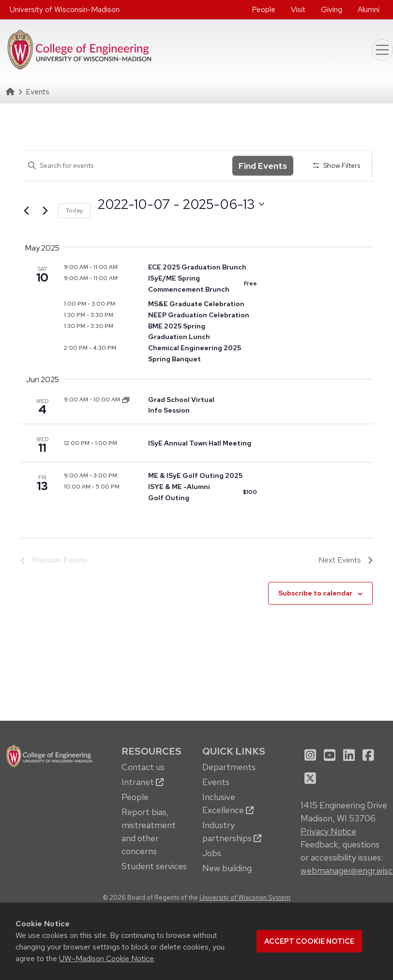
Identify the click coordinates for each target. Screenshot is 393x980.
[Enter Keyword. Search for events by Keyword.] (126, 166)
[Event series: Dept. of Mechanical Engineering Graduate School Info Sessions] (126, 400)
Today (74, 210)
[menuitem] (264, 10)
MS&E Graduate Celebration (196, 304)
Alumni (369, 9)
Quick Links (234, 751)
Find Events (263, 166)
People (264, 9)
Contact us (143, 767)
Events (216, 782)
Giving (332, 9)
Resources (151, 751)
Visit (298, 9)
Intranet (143, 782)
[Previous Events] (26, 211)
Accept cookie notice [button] (309, 941)
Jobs (212, 853)
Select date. (98, 222)
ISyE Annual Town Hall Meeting (200, 443)
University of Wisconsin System (245, 897)
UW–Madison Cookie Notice (106, 958)
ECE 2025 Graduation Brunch (197, 267)
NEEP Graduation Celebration (199, 315)
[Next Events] (45, 211)
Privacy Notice (328, 831)
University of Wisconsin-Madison (65, 9)
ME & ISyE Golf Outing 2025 (195, 475)
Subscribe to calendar (315, 593)
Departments (229, 767)
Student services (154, 866)
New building (227, 868)
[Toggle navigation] (382, 50)
